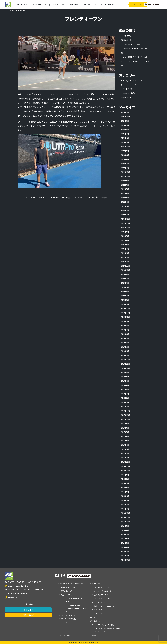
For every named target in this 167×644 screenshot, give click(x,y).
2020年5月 (125, 287)
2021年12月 (125, 219)
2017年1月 (125, 458)
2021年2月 (125, 257)
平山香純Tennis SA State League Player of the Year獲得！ (76, 608)
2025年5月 (125, 129)
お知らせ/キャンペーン (129, 80)
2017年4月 (125, 445)
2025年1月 (125, 134)
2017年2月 (125, 453)
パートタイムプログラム (103, 599)
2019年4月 (125, 342)
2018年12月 (125, 360)
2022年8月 (125, 185)
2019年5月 (125, 338)
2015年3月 (125, 551)
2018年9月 (125, 372)
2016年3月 (125, 500)
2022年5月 (125, 198)
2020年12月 (125, 266)
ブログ (12, 11)
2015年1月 (125, 556)
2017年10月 (125, 419)
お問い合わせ (138, 4)
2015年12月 (125, 513)
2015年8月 (125, 530)
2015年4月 (125, 547)
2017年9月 (125, 423)
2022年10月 (125, 176)
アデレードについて (112, 4)
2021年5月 (125, 244)
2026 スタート (126, 40)
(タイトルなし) (126, 36)
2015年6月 (125, 539)
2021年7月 (125, 236)
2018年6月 (125, 385)
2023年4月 (125, 159)
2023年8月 (125, 151)
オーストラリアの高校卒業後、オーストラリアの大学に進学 (107, 630)
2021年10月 (125, 227)
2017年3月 (125, 449)
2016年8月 (125, 479)
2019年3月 (125, 347)
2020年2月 (125, 300)
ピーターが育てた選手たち (70, 619)
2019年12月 (125, 308)
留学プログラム (59, 4)
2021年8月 (125, 232)
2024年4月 (125, 138)
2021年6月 (125, 240)
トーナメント (126, 85)
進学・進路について (92, 4)
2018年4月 (125, 394)
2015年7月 (125, 534)
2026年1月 (125, 112)
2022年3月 (125, 206)
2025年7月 (125, 125)
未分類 (123, 98)
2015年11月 (125, 517)
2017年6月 (125, 436)
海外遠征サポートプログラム (104, 606)
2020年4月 (125, 291)
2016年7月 (125, 483)
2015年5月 (125, 543)
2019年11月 (125, 313)
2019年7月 (125, 330)
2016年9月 (125, 475)
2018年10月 (125, 368)
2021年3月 (125, 253)
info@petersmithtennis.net (18, 593)
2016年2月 (125, 504)
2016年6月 (125, 487)
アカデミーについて (31, 5)
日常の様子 (125, 93)
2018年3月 (125, 398)
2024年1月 (125, 142)
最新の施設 (74, 4)
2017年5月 (125, 441)
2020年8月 (125, 274)
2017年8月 (125, 428)
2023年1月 (125, 168)
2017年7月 (125, 432)
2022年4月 (125, 202)
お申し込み (28, 610)
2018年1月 (125, 406)
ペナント (124, 89)
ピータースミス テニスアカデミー (23, 578)
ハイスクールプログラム (103, 591)
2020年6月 (125, 283)
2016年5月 (125, 492)
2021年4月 (125, 249)
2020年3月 (125, 296)
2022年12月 (125, 172)
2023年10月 (125, 146)
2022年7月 (125, 189)
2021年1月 (125, 261)
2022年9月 (125, 181)
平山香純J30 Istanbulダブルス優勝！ (76, 600)
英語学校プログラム (101, 595)
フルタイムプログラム (102, 587)
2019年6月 (125, 334)
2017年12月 (125, 411)
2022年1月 (125, 215)
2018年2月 (125, 402)
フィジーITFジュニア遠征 (130, 44)
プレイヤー (65, 623)
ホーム (7, 11)
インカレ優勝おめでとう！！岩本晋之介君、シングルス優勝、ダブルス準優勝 (135, 61)
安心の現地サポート (68, 591)
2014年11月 (125, 560)
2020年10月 (125, 270)
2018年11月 (125, 364)
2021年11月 (125, 223)
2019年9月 (125, 321)
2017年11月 (125, 415)
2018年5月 (125, 389)
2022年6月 (125, 193)
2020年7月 (125, 279)
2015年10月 (125, 522)
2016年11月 (125, 466)
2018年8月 (125, 377)
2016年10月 (125, 470)
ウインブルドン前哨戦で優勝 (92, 197)
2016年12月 (125, 462)
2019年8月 (125, 325)
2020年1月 (125, 304)
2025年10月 (125, 117)
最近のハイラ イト (67, 595)
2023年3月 (125, 163)
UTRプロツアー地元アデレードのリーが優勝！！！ (52, 197)
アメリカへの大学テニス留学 (104, 625)
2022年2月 (125, 210)
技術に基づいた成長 (68, 587)
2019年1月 (125, 355)
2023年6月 (125, 155)
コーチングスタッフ (68, 615)
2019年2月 (125, 351)
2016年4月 (125, 496)
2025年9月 (125, 121)
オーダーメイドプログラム (104, 602)
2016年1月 (125, 509)
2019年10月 (125, 317)
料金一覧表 (28, 604)
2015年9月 (125, 526)
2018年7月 (125, 381)
